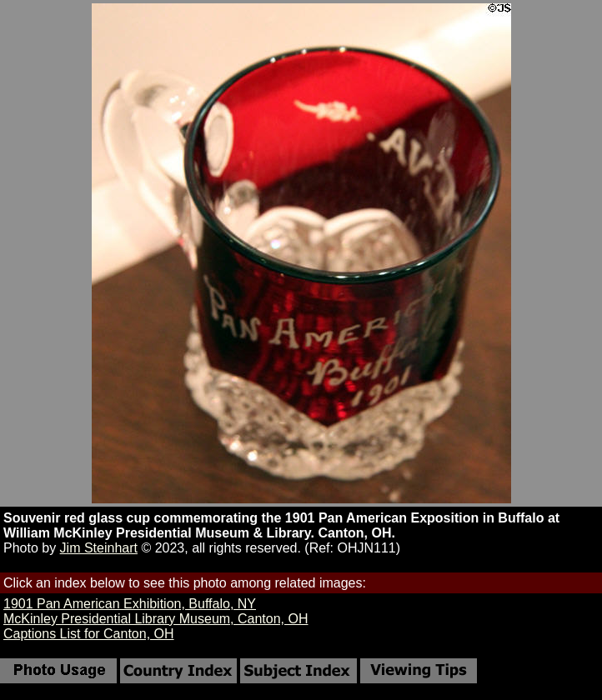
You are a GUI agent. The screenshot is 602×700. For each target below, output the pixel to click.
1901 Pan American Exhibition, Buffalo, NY (130, 604)
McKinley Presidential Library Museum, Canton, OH (156, 619)
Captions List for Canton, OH (89, 634)
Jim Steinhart (99, 548)
